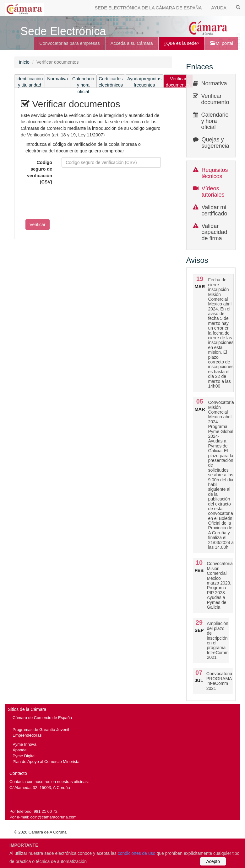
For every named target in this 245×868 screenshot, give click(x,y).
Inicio (24, 62)
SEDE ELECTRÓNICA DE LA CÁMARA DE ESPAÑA (148, 8)
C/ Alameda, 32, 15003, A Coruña (40, 788)
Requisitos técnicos (215, 173)
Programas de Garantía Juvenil (41, 730)
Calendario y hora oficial (83, 82)
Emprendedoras (27, 735)
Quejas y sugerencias (217, 143)
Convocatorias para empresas (70, 43)
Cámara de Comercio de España (42, 718)
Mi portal (222, 43)
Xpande (20, 750)
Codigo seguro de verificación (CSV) (40, 172)
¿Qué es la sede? (182, 43)
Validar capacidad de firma (215, 232)
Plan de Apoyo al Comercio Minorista (46, 762)
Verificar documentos (178, 82)
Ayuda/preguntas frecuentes (144, 82)
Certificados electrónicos (111, 82)
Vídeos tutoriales (213, 192)
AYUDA (219, 8)
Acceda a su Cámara (132, 43)
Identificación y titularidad (30, 82)
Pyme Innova (24, 744)
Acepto (213, 861)
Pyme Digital (24, 756)
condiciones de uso (137, 853)
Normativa (57, 79)
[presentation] (68, 202)
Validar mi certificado (215, 210)
